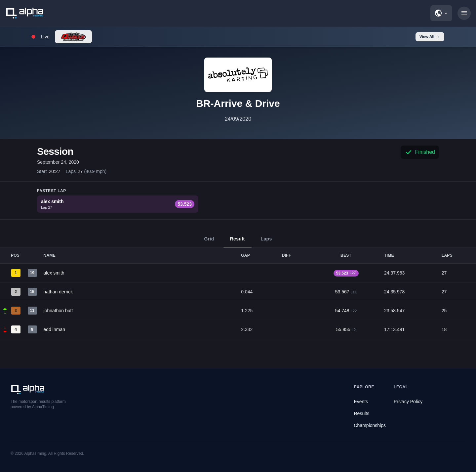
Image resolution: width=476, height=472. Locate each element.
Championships (370, 425)
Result (238, 242)
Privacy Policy (408, 402)
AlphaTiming (35, 453)
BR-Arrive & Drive (238, 103)
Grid (209, 242)
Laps (266, 242)
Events (361, 402)
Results (362, 413)
